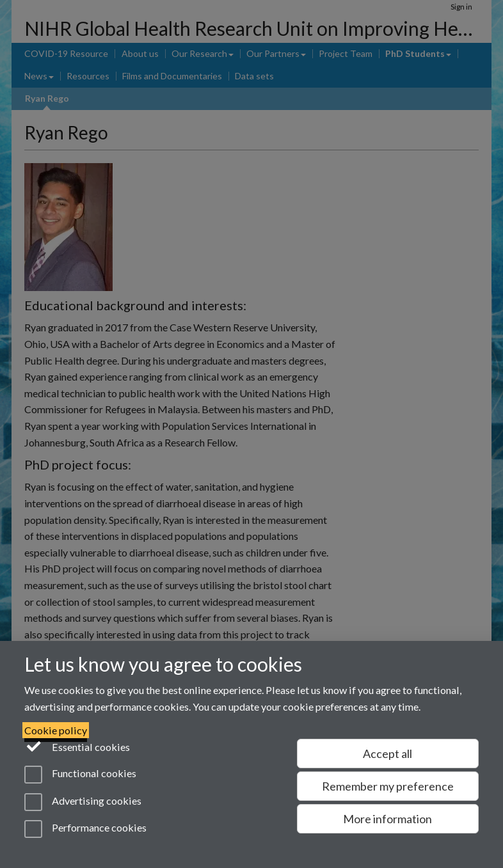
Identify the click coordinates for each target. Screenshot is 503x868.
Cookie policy (56, 730)
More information (387, 819)
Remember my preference (388, 786)
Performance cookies (85, 829)
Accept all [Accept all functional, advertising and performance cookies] (387, 754)
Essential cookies (77, 746)
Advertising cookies (83, 802)
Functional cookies (80, 775)
